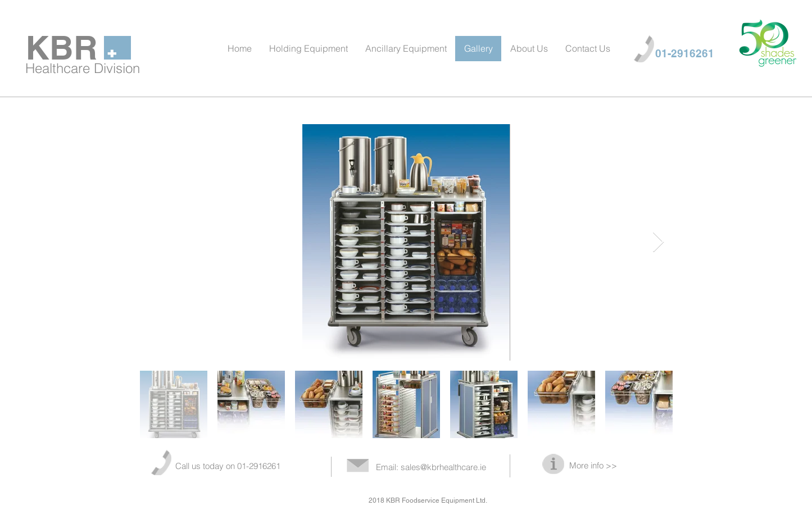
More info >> (593, 465)
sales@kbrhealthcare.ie (443, 467)
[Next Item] (658, 242)
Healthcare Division (83, 68)
